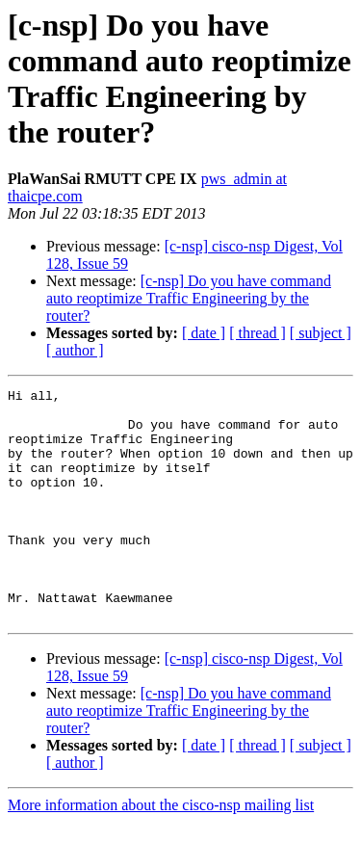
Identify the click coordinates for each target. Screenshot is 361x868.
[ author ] (75, 350)
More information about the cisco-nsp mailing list (161, 851)
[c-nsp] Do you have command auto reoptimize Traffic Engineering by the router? (189, 298)
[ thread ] (258, 333)
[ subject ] (321, 333)
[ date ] (204, 333)
